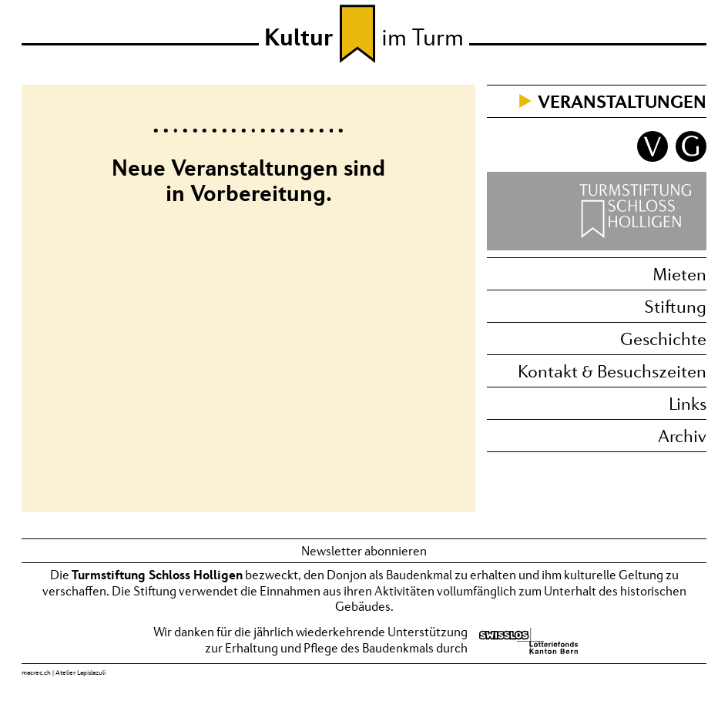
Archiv (682, 436)
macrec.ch (36, 672)
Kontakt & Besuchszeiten (612, 371)
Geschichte (663, 339)
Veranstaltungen (622, 101)
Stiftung (675, 306)
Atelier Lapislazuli (81, 672)
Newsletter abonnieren (364, 551)
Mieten (679, 274)
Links (688, 403)
